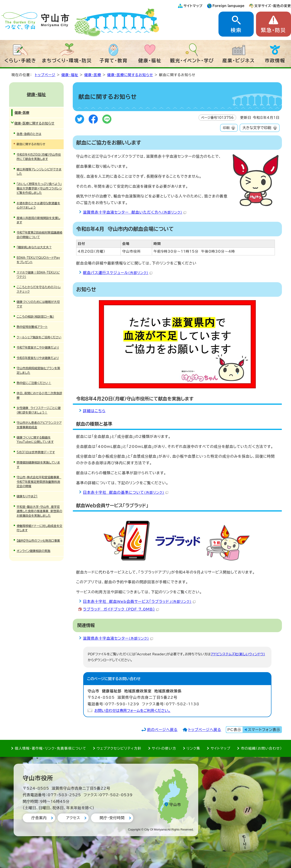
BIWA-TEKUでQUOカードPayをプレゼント (38, 260)
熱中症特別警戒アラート (32, 327)
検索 (236, 30)
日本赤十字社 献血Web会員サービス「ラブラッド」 (139, 601)
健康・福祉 (150, 60)
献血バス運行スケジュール (118, 273)
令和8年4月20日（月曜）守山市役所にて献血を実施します (39, 157)
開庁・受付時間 (112, 818)
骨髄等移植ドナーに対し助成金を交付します (39, 528)
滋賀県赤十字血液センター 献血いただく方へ (135, 212)
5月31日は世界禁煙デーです (36, 452)
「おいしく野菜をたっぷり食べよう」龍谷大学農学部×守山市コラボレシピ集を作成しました (39, 188)
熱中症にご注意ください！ (34, 383)
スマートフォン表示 (264, 730)
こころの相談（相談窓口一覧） (35, 317)
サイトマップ (193, 6)
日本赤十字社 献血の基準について (126, 492)
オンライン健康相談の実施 (33, 551)
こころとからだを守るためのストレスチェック (39, 289)
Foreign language (229, 6)
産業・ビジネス (239, 60)
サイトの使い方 (164, 748)
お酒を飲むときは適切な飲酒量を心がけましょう (38, 205)
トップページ (45, 75)
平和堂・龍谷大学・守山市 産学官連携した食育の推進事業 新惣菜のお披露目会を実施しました (39, 511)
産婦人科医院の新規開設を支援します (38, 220)
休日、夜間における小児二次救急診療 (39, 395)
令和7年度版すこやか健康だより (38, 348)
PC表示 (234, 730)
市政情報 (275, 60)
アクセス (73, 818)
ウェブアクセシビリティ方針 (119, 748)
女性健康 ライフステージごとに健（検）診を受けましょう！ (39, 410)
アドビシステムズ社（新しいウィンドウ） (238, 654)
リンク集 (193, 748)
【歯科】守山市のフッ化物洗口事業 (38, 541)
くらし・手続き (20, 60)
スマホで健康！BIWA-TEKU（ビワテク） (38, 275)
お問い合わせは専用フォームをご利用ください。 (132, 711)
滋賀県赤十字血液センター (118, 638)
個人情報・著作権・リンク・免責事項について (50, 748)
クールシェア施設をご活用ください (39, 337)
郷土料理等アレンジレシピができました (39, 172)
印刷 (226, 128)
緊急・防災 (273, 30)
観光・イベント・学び (192, 60)
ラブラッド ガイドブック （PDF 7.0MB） (121, 609)
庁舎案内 (39, 818)
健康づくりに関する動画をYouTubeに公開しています (35, 440)
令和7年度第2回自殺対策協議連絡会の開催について (39, 235)
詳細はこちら (94, 411)
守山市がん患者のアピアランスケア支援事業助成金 (39, 425)
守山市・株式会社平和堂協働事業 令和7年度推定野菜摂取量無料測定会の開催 (39, 482)
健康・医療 (93, 75)
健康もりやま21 (27, 496)
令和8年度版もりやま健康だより (38, 358)
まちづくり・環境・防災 (67, 60)
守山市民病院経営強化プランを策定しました (38, 370)
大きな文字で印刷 (257, 128)
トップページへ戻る (205, 730)
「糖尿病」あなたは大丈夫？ (34, 247)
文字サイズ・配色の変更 (273, 6)
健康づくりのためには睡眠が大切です (38, 304)
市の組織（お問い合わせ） (261, 748)
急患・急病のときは (29, 134)
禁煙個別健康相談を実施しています (38, 465)
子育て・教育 (113, 60)
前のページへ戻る (162, 730)
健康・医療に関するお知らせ (130, 75)
